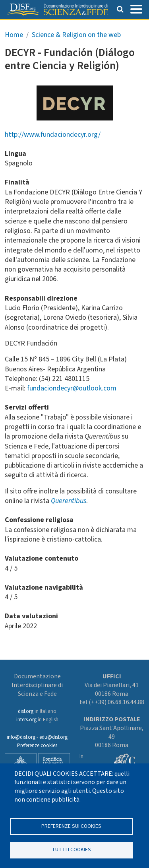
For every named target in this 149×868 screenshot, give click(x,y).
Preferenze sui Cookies (71, 826)
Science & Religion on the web (76, 35)
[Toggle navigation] (136, 8)
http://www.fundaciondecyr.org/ (53, 135)
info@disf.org (21, 737)
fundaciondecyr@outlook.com (72, 388)
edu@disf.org (53, 737)
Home (14, 35)
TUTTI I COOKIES (71, 850)
